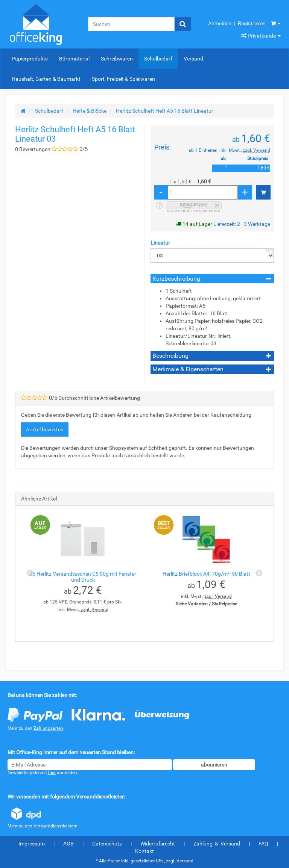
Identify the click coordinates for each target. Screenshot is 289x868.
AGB (68, 844)
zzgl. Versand (256, 150)
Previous (30, 573)
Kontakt (144, 851)
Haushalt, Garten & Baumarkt (46, 79)
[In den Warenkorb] (263, 192)
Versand (193, 59)
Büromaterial (74, 59)
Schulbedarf (158, 59)
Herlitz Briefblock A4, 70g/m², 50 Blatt (206, 574)
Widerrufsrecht (158, 844)
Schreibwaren (117, 59)
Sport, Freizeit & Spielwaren (123, 79)
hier (52, 773)
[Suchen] (131, 24)
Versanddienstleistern (56, 826)
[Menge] (203, 192)
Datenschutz (107, 844)
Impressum (32, 844)
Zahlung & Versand (217, 844)
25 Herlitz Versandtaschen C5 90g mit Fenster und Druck (83, 577)
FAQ (263, 844)
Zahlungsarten (48, 728)
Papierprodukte (30, 59)
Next (259, 573)
